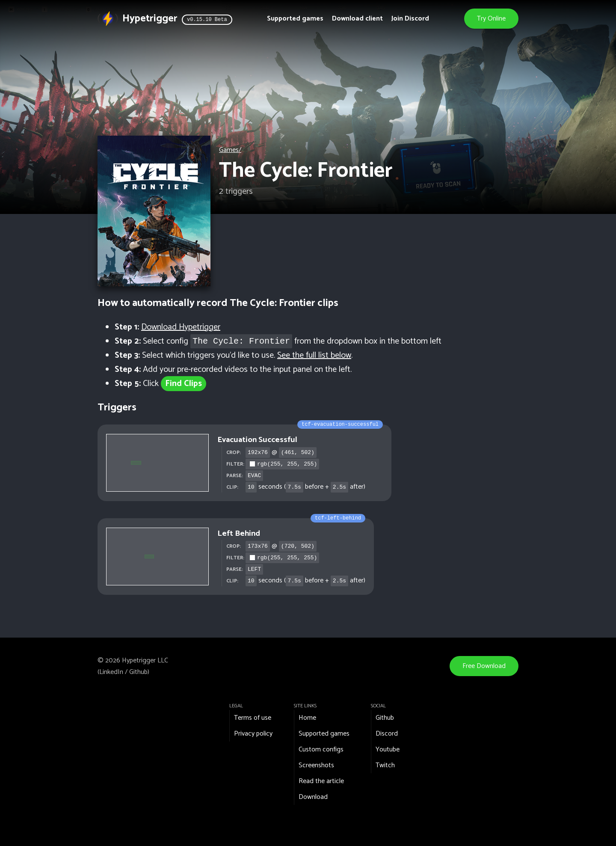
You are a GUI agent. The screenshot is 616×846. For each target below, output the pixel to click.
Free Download (484, 666)
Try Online (491, 19)
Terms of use (253, 718)
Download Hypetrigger (181, 327)
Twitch (385, 765)
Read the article (321, 781)
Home (307, 718)
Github (138, 672)
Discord (387, 734)
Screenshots (316, 765)
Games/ (230, 150)
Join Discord (410, 19)
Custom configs (321, 750)
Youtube (388, 750)
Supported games (295, 19)
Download (313, 797)
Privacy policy (253, 734)
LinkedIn (111, 672)
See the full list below (314, 355)
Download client (357, 19)
